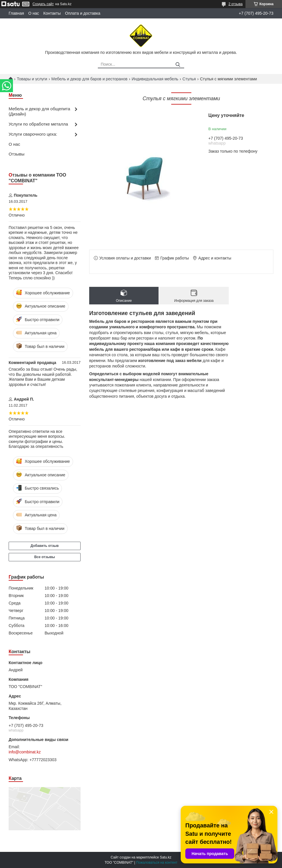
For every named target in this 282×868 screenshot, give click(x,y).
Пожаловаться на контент (157, 863)
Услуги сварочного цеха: (33, 134)
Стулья (189, 79)
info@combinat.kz (25, 752)
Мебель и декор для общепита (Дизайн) (39, 111)
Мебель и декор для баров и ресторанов (89, 79)
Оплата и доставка (83, 13)
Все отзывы (45, 557)
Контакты (52, 13)
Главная (16, 13)
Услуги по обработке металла (38, 124)
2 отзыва (236, 4)
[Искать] (178, 65)
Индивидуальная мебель (155, 79)
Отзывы (17, 154)
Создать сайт (43, 4)
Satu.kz (165, 857)
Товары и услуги (32, 79)
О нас (34, 13)
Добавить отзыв (45, 546)
